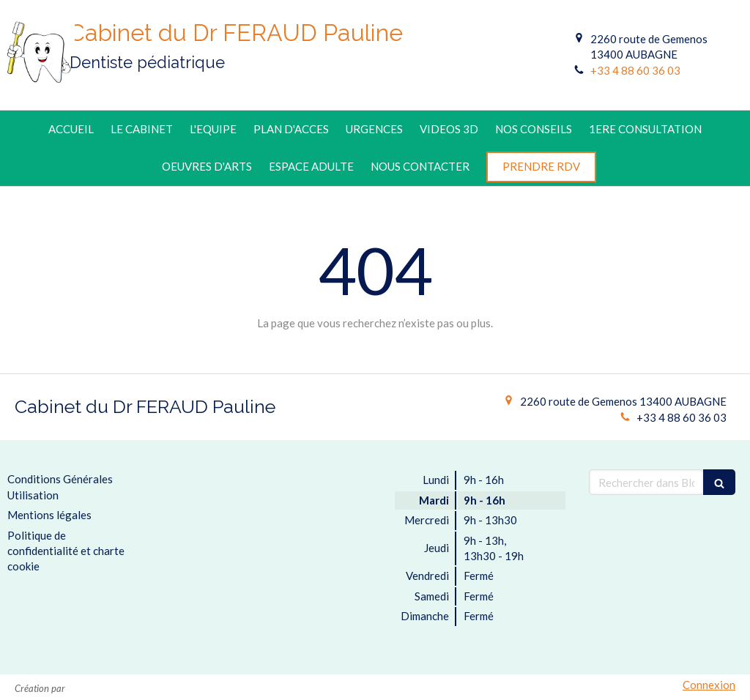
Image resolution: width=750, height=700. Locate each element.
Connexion (709, 685)
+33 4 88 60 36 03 (635, 70)
